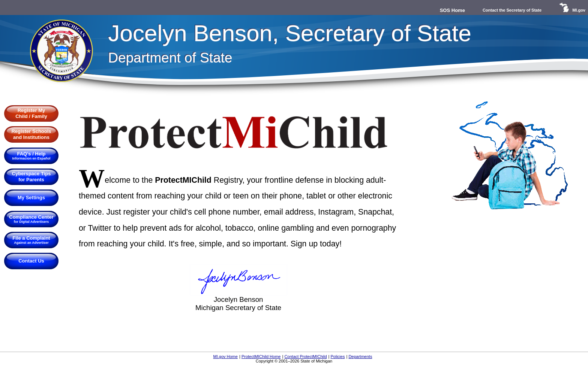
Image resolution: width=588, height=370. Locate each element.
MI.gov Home (225, 357)
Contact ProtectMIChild (305, 357)
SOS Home (452, 10)
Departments (360, 357)
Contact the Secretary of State (512, 10)
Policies (338, 357)
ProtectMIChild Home (261, 357)
